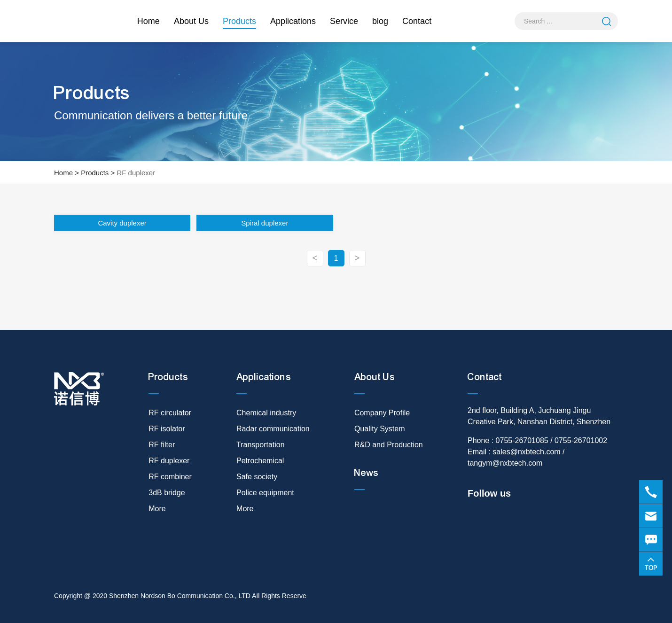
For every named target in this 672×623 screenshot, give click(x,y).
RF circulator (170, 413)
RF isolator (167, 429)
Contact (417, 21)
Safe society (257, 477)
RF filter (162, 445)
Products (239, 23)
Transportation (261, 445)
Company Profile (382, 413)
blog (380, 21)
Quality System (380, 429)
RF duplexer (136, 173)
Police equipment (265, 493)
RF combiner (170, 477)
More (157, 509)
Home (148, 21)
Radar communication (273, 429)
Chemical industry (266, 413)
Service (344, 21)
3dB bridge (167, 493)
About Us (191, 21)
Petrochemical (260, 461)
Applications (293, 21)
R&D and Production (389, 445)
